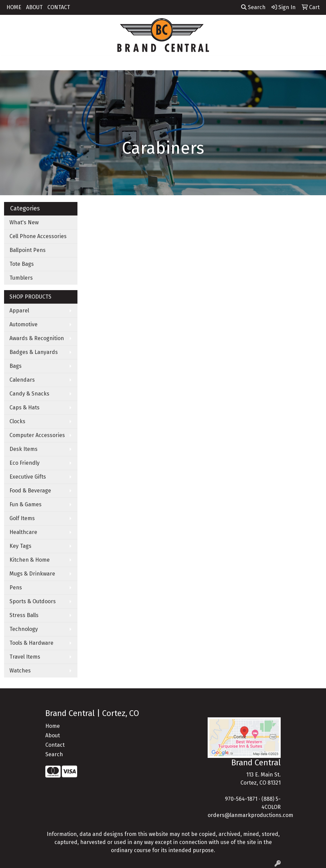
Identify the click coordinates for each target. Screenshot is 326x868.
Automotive (24, 324)
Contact (55, 745)
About (53, 735)
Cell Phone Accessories (38, 236)
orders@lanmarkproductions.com (250, 815)
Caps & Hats (25, 407)
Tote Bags (22, 264)
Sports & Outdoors (33, 601)
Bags (16, 366)
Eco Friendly (25, 463)
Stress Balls (24, 615)
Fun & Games (26, 504)
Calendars (22, 380)
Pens (16, 588)
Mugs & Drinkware (32, 574)
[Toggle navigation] (10, 63)
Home (53, 726)
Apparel (19, 311)
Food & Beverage (30, 491)
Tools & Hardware (31, 643)
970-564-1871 (241, 799)
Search (253, 7)
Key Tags (20, 546)
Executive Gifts (28, 477)
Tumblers (21, 278)
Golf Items (22, 518)
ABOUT (34, 7)
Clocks (17, 421)
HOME (14, 7)
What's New (24, 222)
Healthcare (23, 532)
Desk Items (24, 449)
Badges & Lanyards (34, 352)
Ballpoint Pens (28, 250)
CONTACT (59, 7)
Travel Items (25, 657)
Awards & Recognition (37, 338)
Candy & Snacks (29, 394)
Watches (20, 671)
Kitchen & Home (30, 560)
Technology (24, 629)
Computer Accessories (37, 435)
